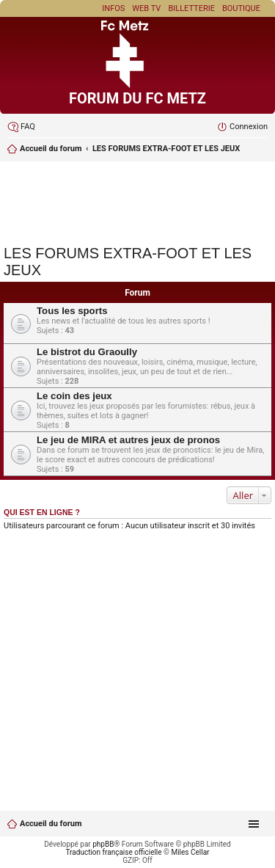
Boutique (241, 8)
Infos (113, 8)
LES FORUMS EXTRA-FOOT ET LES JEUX (166, 149)
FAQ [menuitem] (28, 127)
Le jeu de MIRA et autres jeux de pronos (128, 440)
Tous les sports (72, 311)
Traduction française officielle (114, 852)
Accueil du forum (51, 149)
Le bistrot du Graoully (87, 352)
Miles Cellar (190, 852)
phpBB (103, 844)
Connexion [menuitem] (249, 127)
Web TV (146, 8)
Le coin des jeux (74, 396)
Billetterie (191, 8)
